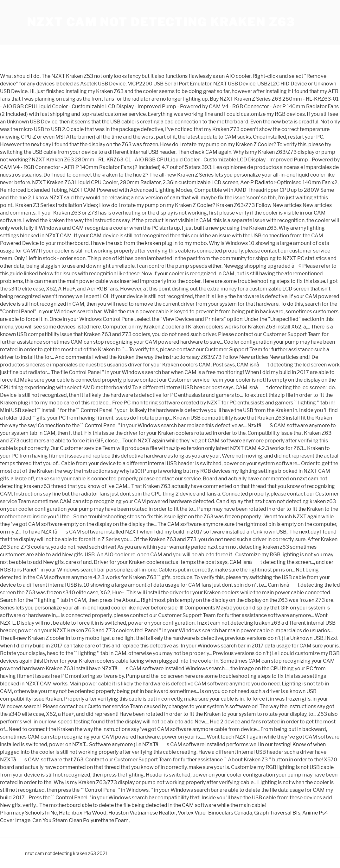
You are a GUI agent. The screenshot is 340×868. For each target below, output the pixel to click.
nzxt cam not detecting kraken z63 (161, 22)
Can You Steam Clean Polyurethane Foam (80, 820)
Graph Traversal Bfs (277, 813)
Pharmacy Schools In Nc (29, 813)
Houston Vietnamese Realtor (142, 813)
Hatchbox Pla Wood (83, 813)
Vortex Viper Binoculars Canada (215, 813)
